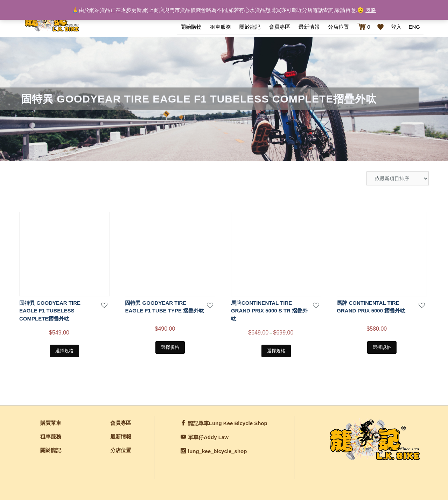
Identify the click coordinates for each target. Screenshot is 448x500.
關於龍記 (250, 27)
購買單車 (51, 423)
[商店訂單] (398, 178)
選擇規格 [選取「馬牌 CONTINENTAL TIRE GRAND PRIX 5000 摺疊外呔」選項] (382, 347)
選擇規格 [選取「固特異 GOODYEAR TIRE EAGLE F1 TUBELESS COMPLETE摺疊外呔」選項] (64, 351)
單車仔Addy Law (208, 437)
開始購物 (191, 27)
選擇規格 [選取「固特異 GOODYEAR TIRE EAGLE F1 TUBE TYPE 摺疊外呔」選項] (170, 347)
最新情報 (309, 27)
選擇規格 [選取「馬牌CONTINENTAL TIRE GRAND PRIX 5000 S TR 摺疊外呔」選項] (276, 351)
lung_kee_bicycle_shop (217, 451)
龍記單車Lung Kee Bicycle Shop (228, 423)
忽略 (371, 10)
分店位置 (338, 27)
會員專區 (280, 27)
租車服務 (220, 27)
